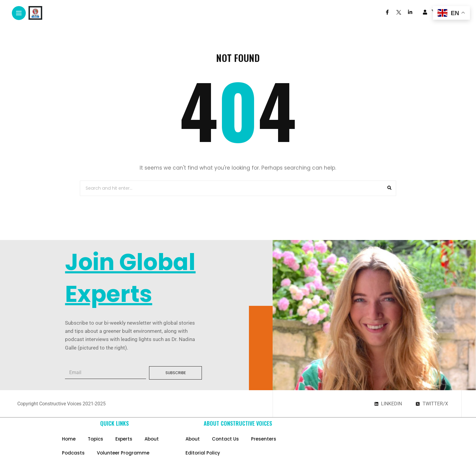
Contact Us (225, 439)
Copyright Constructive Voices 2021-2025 (61, 404)
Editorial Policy (203, 453)
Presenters (264, 439)
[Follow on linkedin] (410, 12)
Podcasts (73, 453)
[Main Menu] (19, 13)
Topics (95, 439)
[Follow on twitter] (398, 12)
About (152, 439)
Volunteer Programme (123, 453)
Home (69, 439)
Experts (124, 439)
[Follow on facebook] (387, 12)
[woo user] (425, 12)
